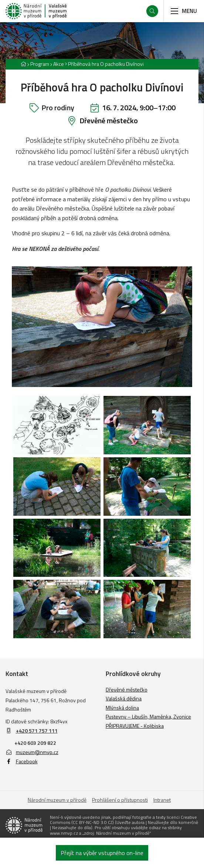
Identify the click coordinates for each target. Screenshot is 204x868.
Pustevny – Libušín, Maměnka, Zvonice (148, 716)
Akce (59, 64)
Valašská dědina (124, 698)
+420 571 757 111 (37, 731)
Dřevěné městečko (109, 120)
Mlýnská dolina (122, 708)
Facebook (22, 761)
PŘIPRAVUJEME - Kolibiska (135, 726)
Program (40, 64)
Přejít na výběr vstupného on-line (102, 853)
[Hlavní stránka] (23, 64)
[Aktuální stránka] (104, 64)
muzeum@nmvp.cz (32, 752)
